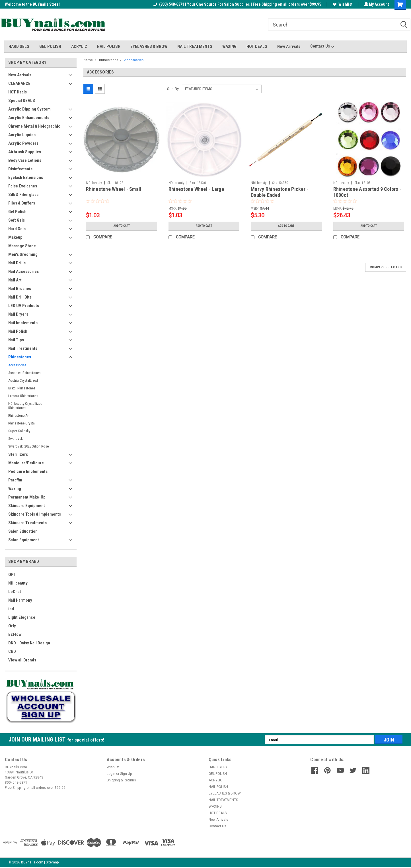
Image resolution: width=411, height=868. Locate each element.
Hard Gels (17, 229)
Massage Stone (22, 246)
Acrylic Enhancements (29, 118)
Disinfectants (20, 169)
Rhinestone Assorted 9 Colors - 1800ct (367, 192)
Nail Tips (16, 340)
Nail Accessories (23, 271)
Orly (12, 626)
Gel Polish (17, 212)
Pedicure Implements (28, 471)
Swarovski (16, 439)
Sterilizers (18, 454)
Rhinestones (20, 357)
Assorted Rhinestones (24, 373)
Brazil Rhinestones (22, 388)
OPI (12, 575)
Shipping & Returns (121, 780)
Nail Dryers (18, 314)
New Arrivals (289, 46)
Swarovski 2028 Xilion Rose (28, 446)
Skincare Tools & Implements (35, 514)
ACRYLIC (79, 46)
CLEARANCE (19, 83)
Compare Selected (386, 267)
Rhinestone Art (19, 415)
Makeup (15, 237)
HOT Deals (18, 92)
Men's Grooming (23, 254)
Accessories (17, 365)
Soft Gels (17, 220)
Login (111, 774)
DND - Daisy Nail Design (29, 643)
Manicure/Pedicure (26, 463)
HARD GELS (19, 46)
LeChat (15, 592)
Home (88, 60)
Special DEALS (22, 101)
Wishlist (342, 4)
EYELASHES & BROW (149, 46)
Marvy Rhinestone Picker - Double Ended (280, 192)
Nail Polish (18, 331)
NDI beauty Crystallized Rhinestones (25, 406)
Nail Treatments (23, 348)
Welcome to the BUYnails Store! (32, 4)
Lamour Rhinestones (23, 396)
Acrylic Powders (23, 143)
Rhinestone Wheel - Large (196, 189)
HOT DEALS (257, 46)
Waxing (15, 489)
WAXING (229, 46)
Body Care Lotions (25, 160)
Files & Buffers (22, 203)
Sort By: (173, 89)
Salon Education (23, 531)
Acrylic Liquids (22, 135)
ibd (11, 609)
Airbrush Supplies (25, 152)
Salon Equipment (24, 540)
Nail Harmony (20, 600)
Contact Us (322, 46)
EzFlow (15, 634)
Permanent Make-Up (27, 497)
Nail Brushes (20, 289)
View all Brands (22, 660)
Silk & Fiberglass (23, 195)
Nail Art (15, 280)
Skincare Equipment (27, 506)
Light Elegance (22, 617)
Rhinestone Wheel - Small (114, 189)
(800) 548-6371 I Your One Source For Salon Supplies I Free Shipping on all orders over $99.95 (236, 4)
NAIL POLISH (109, 46)
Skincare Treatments (27, 523)
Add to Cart (122, 226)
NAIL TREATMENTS (195, 46)
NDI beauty (18, 583)
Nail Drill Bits (20, 297)
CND (12, 651)
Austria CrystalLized (23, 380)
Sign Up (126, 774)
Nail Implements (23, 323)
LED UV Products (24, 306)
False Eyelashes (23, 186)
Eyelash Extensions (26, 177)
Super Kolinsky (19, 431)
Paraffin (15, 480)
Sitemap (52, 862)
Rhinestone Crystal (22, 423)
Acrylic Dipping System (29, 109)
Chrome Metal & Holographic (34, 126)
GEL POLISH (50, 46)
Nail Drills (17, 263)
